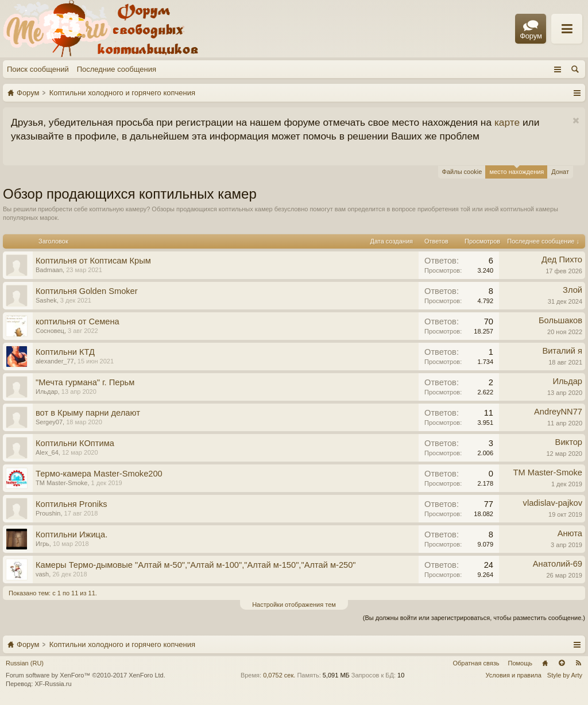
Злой (572, 290)
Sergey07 (49, 422)
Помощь (521, 663)
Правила (469, 29)
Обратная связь (476, 663)
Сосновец (50, 331)
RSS (578, 663)
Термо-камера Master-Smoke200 (99, 474)
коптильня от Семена (78, 321)
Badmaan (49, 270)
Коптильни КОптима (75, 443)
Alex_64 (47, 452)
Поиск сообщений (38, 69)
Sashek (46, 300)
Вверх (562, 663)
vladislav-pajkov (553, 503)
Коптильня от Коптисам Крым (93, 261)
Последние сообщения (117, 69)
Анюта (570, 533)
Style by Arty (565, 675)
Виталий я (562, 351)
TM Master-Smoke (61, 483)
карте (507, 122)
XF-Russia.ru (53, 684)
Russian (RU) (25, 663)
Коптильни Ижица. (71, 534)
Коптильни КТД (65, 352)
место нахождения (517, 170)
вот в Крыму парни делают (88, 413)
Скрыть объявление (576, 121)
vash (42, 574)
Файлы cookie (462, 172)
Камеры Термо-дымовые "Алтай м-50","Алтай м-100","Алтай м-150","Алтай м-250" (196, 565)
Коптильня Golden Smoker (87, 291)
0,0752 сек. (279, 675)
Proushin (48, 513)
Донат (560, 172)
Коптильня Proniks (71, 504)
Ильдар (47, 392)
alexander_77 (55, 361)
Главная (545, 663)
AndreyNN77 (558, 412)
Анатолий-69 (558, 564)
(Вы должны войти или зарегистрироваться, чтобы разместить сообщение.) (474, 618)
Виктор (569, 442)
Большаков (560, 320)
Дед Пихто (562, 259)
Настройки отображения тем (294, 605)
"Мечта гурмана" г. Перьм (85, 382)
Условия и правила (514, 675)
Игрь (42, 544)
